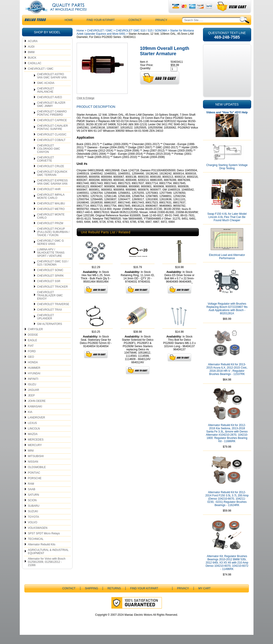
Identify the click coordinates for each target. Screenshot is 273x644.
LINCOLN (34, 438)
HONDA (33, 372)
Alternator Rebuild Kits (42, 554)
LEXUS (32, 432)
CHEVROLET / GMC (41, 78)
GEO (31, 366)
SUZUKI (33, 521)
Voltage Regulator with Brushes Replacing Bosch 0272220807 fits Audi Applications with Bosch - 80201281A (227, 318)
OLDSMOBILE (37, 476)
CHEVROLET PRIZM (50, 232)
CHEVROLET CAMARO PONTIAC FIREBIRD (52, 122)
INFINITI (33, 388)
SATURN (34, 504)
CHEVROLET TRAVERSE (53, 313)
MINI (31, 460)
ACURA (33, 50)
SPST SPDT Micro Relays (44, 543)
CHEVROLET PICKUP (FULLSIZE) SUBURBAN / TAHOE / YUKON (53, 241)
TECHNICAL (36, 548)
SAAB (32, 498)
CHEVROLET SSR (49, 290)
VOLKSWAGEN (38, 537)
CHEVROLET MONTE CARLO (51, 225)
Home (80, 40)
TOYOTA (34, 526)
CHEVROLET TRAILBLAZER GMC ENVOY (50, 305)
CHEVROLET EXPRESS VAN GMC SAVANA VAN (52, 191)
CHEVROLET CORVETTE (46, 168)
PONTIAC (34, 482)
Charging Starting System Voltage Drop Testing (227, 176)
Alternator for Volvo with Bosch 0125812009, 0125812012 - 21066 (47, 571)
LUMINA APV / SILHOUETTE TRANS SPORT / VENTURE (51, 262)
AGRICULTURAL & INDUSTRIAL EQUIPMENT (48, 561)
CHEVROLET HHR (49, 198)
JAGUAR (34, 399)
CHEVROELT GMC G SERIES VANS (51, 252)
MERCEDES (36, 449)
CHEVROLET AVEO (50, 106)
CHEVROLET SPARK (51, 285)
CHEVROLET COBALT (51, 149)
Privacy (161, 29)
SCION (32, 509)
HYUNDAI (34, 383)
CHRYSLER (35, 338)
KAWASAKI (35, 416)
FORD (32, 361)
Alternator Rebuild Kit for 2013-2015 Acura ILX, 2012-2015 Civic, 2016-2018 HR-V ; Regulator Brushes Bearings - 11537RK (227, 378)
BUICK (32, 67)
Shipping (91, 598)
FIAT (31, 355)
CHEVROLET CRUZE (51, 175)
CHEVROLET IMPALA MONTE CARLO (51, 206)
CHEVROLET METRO (51, 218)
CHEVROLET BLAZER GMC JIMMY (51, 114)
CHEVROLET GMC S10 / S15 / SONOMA (53, 272)
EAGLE (33, 349)
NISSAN (33, 471)
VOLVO (33, 532)
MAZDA (33, 443)
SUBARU (34, 515)
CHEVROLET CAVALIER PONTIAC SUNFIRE (53, 137)
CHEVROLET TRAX (50, 319)
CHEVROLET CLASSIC (52, 144)
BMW (31, 61)
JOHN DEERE (37, 410)
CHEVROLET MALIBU (51, 213)
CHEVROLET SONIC (50, 279)
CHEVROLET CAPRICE (52, 129)
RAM (31, 493)
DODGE (33, 344)
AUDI (31, 56)
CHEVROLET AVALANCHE (46, 99)
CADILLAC (35, 72)
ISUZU (32, 394)
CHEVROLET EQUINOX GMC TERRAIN (52, 183)
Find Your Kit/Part (101, 29)
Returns (114, 598)
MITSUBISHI (36, 465)
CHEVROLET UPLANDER (46, 326)
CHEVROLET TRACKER (53, 296)
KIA (30, 421)
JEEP (31, 405)
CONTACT (135, 29)
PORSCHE (35, 487)
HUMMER (34, 377)
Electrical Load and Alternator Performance (227, 266)
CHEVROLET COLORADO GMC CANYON (49, 158)
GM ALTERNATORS (50, 333)
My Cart (205, 598)
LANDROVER (37, 427)
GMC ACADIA (46, 92)
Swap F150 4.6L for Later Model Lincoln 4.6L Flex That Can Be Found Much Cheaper (227, 226)
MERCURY (35, 454)
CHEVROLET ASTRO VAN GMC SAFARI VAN (52, 85)
